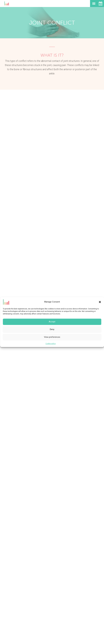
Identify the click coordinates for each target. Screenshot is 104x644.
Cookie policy (51, 344)
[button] (100, 302)
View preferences (52, 337)
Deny (52, 329)
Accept (52, 322)
